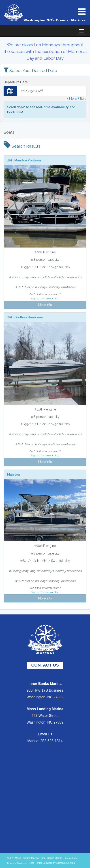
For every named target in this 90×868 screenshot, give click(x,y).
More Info (45, 305)
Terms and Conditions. (17, 863)
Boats (9, 132)
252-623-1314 (51, 741)
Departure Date (16, 82)
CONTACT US (45, 665)
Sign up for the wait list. (45, 299)
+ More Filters (77, 99)
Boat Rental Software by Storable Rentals (52, 863)
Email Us (45, 734)
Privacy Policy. (72, 858)
